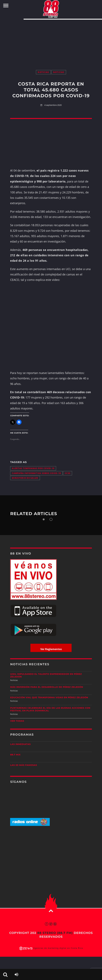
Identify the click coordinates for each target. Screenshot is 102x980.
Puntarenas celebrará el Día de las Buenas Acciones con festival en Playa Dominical (50, 709)
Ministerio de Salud (25, 478)
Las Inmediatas (20, 744)
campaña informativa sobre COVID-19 (36, 473)
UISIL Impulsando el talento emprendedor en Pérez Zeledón (46, 675)
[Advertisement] (51, 41)
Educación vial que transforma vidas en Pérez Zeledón (49, 698)
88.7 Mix (15, 755)
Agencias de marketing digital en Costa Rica (58, 948)
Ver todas (17, 721)
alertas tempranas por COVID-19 (33, 468)
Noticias (43, 72)
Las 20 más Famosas (24, 765)
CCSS (68, 473)
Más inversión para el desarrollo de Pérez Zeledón (47, 687)
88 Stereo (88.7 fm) (55, 933)
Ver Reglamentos (51, 649)
